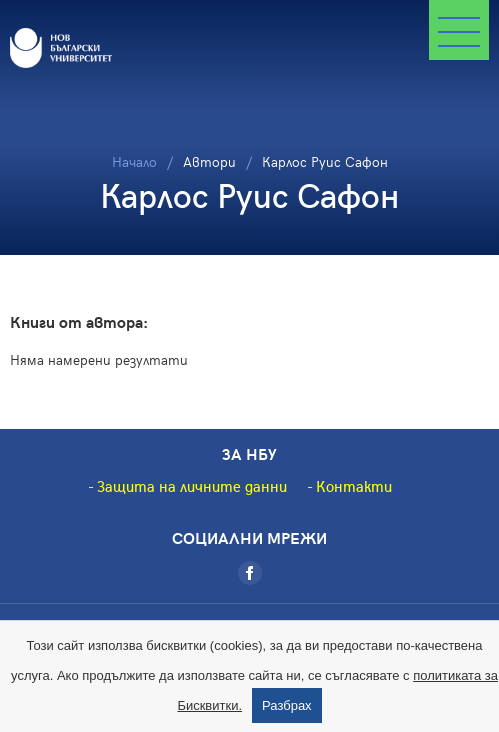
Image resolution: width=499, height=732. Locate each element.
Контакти (354, 486)
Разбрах (287, 705)
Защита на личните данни (192, 486)
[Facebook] (250, 573)
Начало (134, 161)
